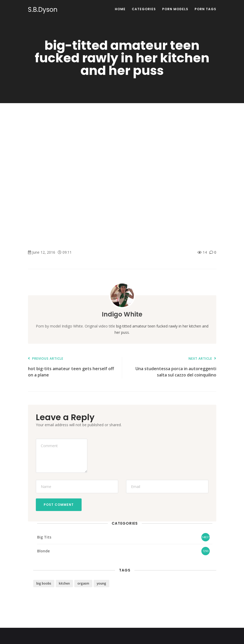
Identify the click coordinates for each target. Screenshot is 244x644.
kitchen (64, 583)
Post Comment (59, 505)
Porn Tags (205, 9)
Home (120, 9)
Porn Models (175, 9)
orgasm (83, 583)
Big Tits (44, 537)
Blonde (43, 551)
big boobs (44, 583)
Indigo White (122, 314)
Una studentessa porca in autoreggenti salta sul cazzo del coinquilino (172, 367)
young (101, 583)
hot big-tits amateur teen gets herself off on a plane (72, 367)
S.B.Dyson (43, 10)
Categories (144, 9)
